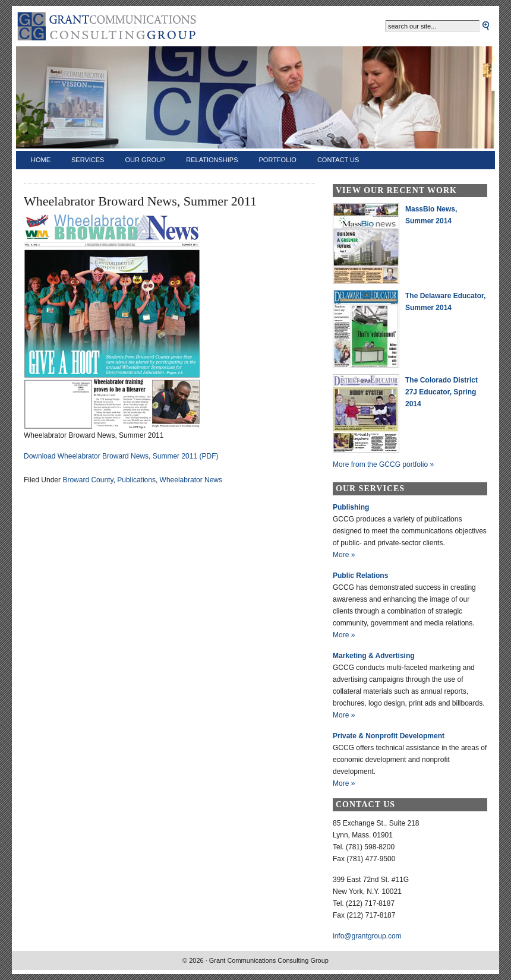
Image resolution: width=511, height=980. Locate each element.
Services (88, 160)
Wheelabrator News (191, 480)
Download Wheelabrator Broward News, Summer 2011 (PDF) (121, 456)
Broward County (88, 480)
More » (344, 555)
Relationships (212, 160)
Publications (136, 480)
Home (41, 160)
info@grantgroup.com (367, 936)
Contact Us (338, 160)
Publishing (351, 507)
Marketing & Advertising (374, 656)
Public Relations (360, 576)
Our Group (145, 160)
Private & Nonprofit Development (389, 736)
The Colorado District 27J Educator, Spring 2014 (441, 392)
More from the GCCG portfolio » (383, 464)
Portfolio (278, 160)
